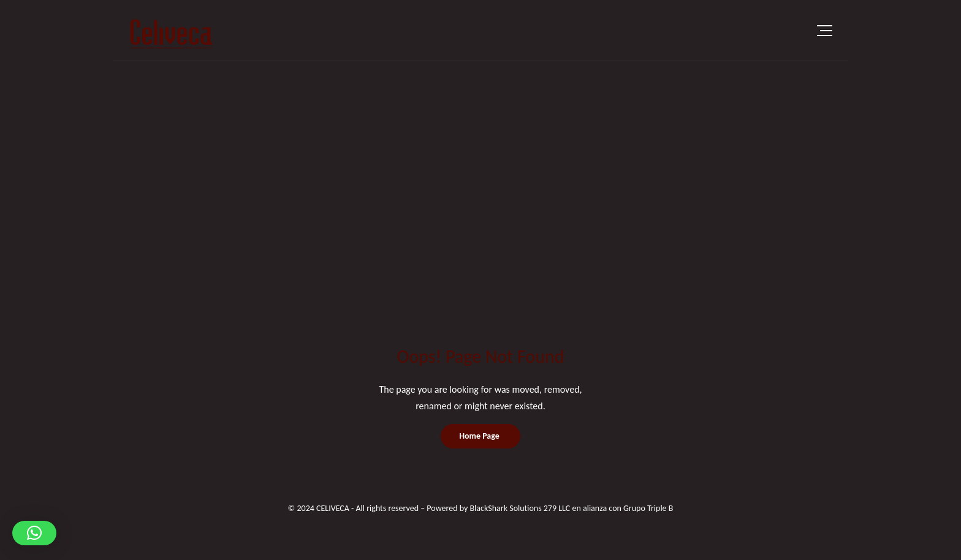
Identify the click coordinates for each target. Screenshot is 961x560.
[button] (34, 533)
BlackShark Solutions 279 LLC (520, 508)
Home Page (479, 436)
